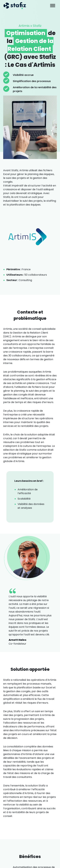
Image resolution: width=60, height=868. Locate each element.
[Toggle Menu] (53, 5)
